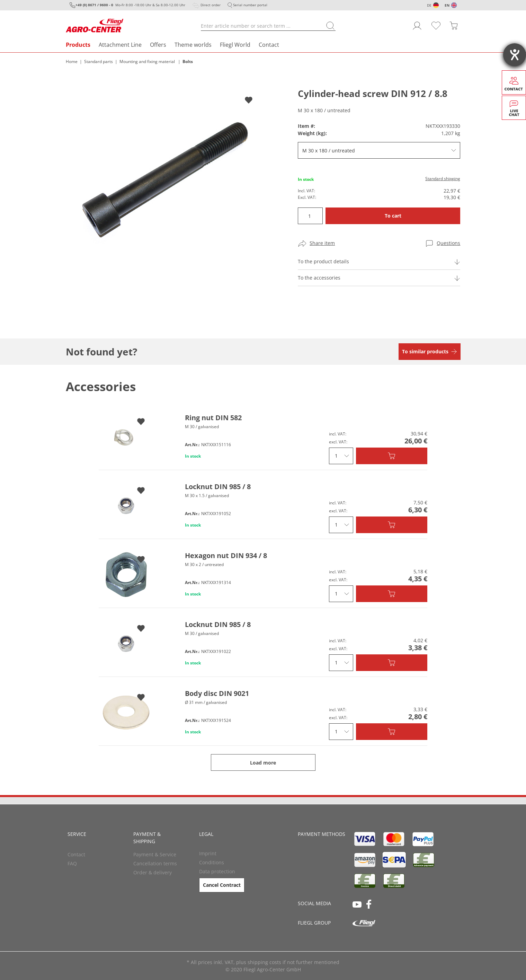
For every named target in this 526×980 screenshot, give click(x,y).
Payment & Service (155, 854)
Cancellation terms (155, 863)
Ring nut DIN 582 (213, 418)
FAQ (72, 863)
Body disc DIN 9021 (217, 693)
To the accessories (319, 278)
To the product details (323, 261)
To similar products (425, 351)
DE (429, 5)
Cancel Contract (222, 885)
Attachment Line (120, 45)
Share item (322, 243)
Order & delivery (153, 872)
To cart (393, 216)
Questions (448, 243)
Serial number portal (250, 5)
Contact (269, 45)
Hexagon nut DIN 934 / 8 (226, 555)
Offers (158, 45)
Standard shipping (443, 179)
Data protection (217, 871)
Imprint (208, 853)
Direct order (211, 5)
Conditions (212, 862)
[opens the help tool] (515, 55)
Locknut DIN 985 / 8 (218, 487)
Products (78, 45)
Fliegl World (235, 45)
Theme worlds (193, 45)
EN (447, 5)
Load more (263, 763)
